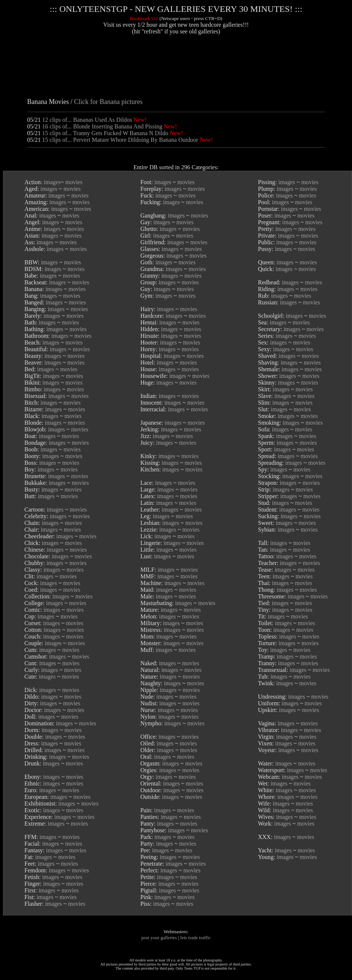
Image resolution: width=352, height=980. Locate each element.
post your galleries (159, 937)
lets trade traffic (196, 937)
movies (74, 182)
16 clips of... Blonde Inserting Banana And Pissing (102, 126)
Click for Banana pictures (108, 102)
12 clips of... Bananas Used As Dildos (87, 120)
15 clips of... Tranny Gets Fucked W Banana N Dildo (105, 133)
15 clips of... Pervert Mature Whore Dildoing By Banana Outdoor (120, 140)
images (52, 182)
